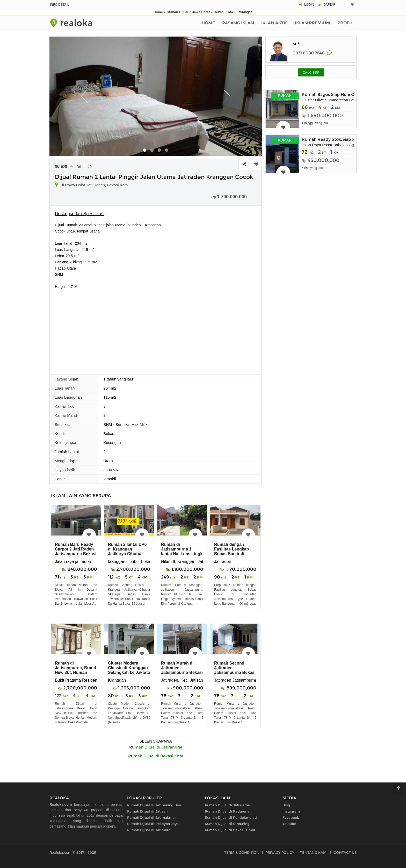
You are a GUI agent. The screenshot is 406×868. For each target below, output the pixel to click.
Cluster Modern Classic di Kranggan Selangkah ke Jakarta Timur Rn (129, 670)
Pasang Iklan (238, 23)
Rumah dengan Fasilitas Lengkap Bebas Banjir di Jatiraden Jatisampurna (231, 554)
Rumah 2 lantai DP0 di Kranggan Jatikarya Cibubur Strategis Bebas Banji (127, 554)
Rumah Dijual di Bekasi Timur (230, 830)
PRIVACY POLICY (280, 852)
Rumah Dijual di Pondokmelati (231, 817)
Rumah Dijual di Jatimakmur (151, 817)
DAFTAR (329, 5)
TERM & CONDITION (242, 852)
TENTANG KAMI (314, 852)
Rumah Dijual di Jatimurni (149, 830)
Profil (345, 23)
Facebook (291, 817)
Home (158, 12)
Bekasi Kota (223, 12)
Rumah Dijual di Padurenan (228, 811)
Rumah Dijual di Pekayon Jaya (153, 824)
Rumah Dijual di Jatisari (147, 811)
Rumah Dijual (177, 12)
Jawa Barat (201, 12)
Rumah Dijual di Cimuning (227, 824)
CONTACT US (345, 852)
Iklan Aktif (274, 23)
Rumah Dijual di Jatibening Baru (155, 805)
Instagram (291, 811)
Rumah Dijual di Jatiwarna (227, 805)
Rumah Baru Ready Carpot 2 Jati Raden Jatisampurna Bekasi (76, 549)
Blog (286, 805)
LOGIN (309, 5)
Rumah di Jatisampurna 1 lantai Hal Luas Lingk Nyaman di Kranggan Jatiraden (182, 554)
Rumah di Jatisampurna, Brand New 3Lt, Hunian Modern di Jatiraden (75, 670)
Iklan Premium (313, 23)
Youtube (289, 824)
